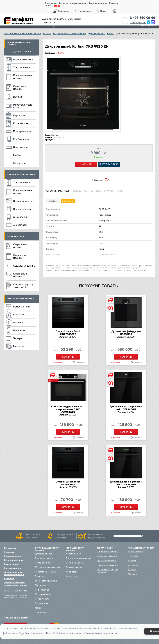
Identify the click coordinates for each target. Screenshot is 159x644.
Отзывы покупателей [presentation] (106, 191)
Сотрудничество (12, 568)
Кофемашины (21, 123)
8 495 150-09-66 (142, 18)
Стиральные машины (20, 88)
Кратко (52, 201)
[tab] (58, 191)
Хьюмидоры (20, 217)
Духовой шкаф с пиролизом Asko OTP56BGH (126, 483)
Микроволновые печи (23, 106)
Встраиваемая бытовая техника (70, 33)
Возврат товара (12, 564)
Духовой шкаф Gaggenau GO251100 (126, 333)
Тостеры (18, 338)
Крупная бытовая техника (21, 174)
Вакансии (9, 579)
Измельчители (21, 307)
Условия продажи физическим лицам (14, 573)
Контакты (63, 3)
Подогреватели (22, 131)
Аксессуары (20, 225)
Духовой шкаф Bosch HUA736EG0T (68, 333)
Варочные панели (23, 60)
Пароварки (19, 115)
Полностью (68, 201)
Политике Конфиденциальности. (101, 633)
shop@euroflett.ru (138, 23)
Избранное (85, 11)
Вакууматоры (21, 147)
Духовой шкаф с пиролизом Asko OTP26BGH (126, 408)
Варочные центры (23, 201)
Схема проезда (74, 19)
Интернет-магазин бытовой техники (22, 33)
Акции (57, 6)
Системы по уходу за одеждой (23, 286)
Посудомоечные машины (23, 77)
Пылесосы (19, 315)
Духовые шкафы (97, 33)
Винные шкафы (22, 209)
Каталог (47, 33)
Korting (111, 33)
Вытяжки (18, 97)
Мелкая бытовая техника (21, 299)
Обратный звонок (125, 21)
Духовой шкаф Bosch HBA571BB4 (68, 483)
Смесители (19, 163)
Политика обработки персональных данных (16, 584)
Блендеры (19, 330)
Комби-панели (21, 139)
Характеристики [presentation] (57, 191)
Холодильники (22, 67)
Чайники (18, 323)
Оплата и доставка (98, 3)
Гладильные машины (20, 275)
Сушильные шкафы (24, 266)
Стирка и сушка (16, 236)
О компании (51, 3)
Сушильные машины (20, 256)
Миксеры (18, 346)
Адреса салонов (78, 3)
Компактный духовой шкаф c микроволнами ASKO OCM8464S (68, 409)
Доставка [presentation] (80, 191)
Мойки (17, 155)
